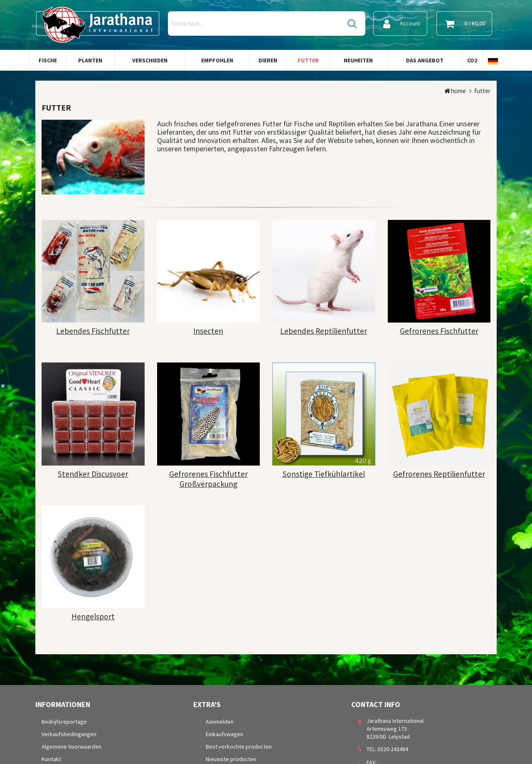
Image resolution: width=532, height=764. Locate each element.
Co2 (472, 60)
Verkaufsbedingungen (69, 734)
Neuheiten (358, 60)
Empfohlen (217, 60)
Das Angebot (425, 60)
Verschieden (150, 60)
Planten (90, 60)
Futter (308, 60)
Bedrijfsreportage (64, 722)
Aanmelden (220, 722)
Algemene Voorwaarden (71, 747)
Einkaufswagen (224, 734)
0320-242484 (393, 749)
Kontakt (51, 759)
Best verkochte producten (239, 747)
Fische (48, 60)
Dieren (268, 60)
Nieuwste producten (231, 759)
